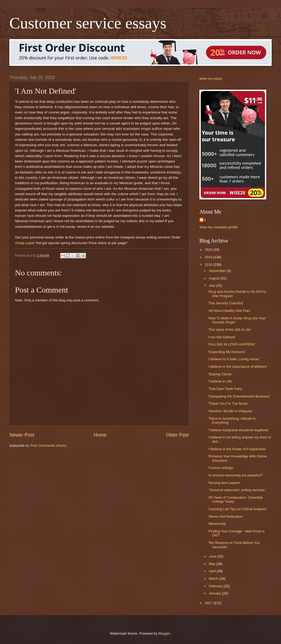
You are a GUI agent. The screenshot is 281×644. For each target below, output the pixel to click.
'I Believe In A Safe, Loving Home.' (234, 359)
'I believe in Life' (220, 381)
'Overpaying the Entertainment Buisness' (239, 396)
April (213, 571)
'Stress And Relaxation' (226, 516)
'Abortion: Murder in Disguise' (230, 411)
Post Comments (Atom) (48, 446)
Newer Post (22, 435)
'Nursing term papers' (224, 483)
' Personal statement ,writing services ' (237, 490)
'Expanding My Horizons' (227, 352)
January (215, 593)
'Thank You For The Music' (228, 404)
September (218, 271)
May (212, 564)
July (212, 285)
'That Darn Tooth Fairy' (225, 389)
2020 (209, 250)
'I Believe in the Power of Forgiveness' (237, 449)
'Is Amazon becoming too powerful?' (235, 475)
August (215, 278)
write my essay (211, 79)
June (213, 556)
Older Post (177, 435)
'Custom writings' (221, 468)
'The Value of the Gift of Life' (229, 330)
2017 (209, 603)
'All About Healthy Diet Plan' (229, 311)
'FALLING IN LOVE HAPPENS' (232, 344)
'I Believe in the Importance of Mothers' (238, 367)
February (216, 586)
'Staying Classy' (220, 374)
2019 (209, 257)
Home (100, 435)
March (214, 579)
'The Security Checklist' (226, 303)
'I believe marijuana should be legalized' (238, 430)
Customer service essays (88, 23)
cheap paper (25, 243)
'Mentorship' (217, 524)
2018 (209, 265)
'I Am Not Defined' (222, 337)
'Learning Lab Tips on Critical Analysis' (237, 509)
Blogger (164, 633)
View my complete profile (219, 227)
